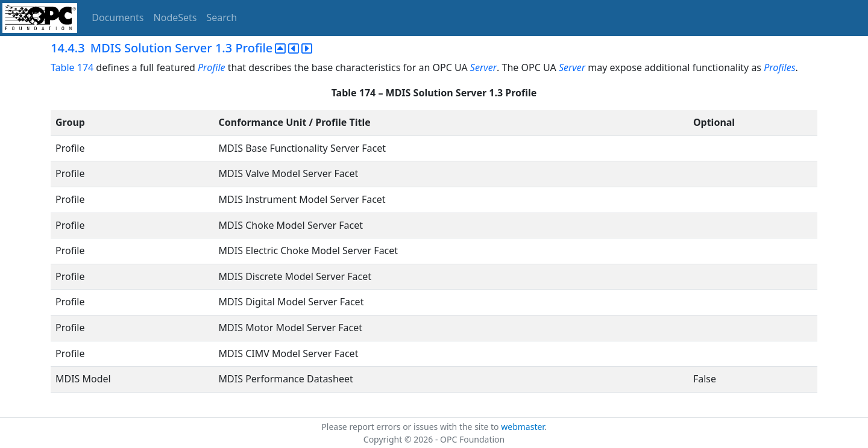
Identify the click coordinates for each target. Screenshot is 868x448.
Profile (211, 67)
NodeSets (175, 17)
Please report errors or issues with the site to (411, 427)
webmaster (523, 427)
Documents (118, 17)
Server (483, 67)
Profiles (779, 67)
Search (222, 17)
